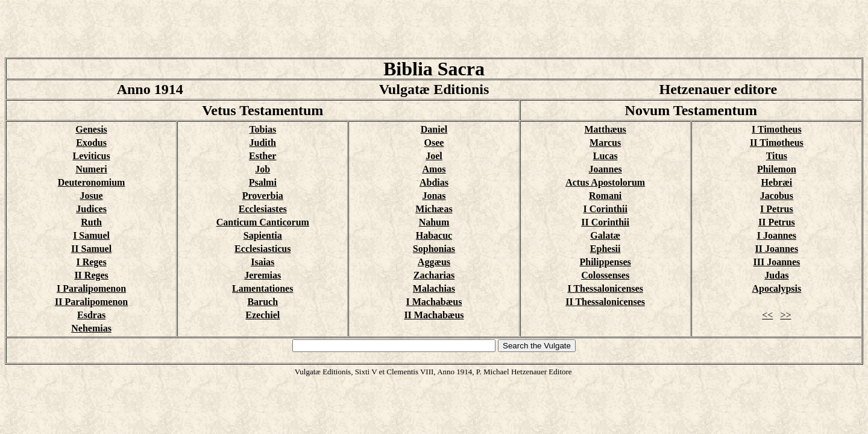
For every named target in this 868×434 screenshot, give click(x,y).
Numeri (91, 169)
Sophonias (434, 249)
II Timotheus (777, 143)
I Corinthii (605, 209)
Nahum (434, 222)
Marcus (605, 143)
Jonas (434, 196)
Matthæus (605, 129)
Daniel (434, 129)
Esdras (91, 315)
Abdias (434, 182)
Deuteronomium (92, 182)
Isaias (263, 262)
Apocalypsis (776, 288)
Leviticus (91, 156)
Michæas (434, 209)
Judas (776, 275)
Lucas (605, 156)
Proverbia (263, 196)
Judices (91, 209)
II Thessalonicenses (605, 302)
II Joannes (777, 249)
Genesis (91, 129)
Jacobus (777, 196)
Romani (605, 196)
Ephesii (605, 249)
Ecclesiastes (263, 209)
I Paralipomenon (91, 288)
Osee (434, 143)
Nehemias (91, 328)
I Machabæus (434, 302)
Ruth (91, 222)
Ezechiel (263, 315)
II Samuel (91, 249)
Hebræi (777, 182)
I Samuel (91, 235)
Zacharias (434, 275)
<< (767, 315)
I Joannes (777, 235)
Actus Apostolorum (605, 182)
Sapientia (263, 235)
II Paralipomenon (91, 302)
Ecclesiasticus (263, 249)
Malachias (434, 288)
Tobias (263, 129)
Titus (777, 156)
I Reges (91, 262)
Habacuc (434, 235)
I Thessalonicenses (605, 288)
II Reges (91, 275)
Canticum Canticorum (263, 222)
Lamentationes (263, 288)
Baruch (263, 302)
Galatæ (605, 235)
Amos (434, 169)
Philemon (777, 169)
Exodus (91, 143)
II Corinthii (605, 222)
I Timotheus (777, 129)
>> (785, 315)
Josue (91, 196)
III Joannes (776, 262)
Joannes (605, 169)
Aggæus (434, 262)
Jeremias (263, 275)
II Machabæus (434, 315)
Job (263, 169)
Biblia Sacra (434, 69)
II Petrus (777, 222)
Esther (263, 156)
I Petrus (777, 209)
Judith (263, 143)
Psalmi (263, 182)
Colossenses (605, 275)
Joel (434, 156)
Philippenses (605, 262)
